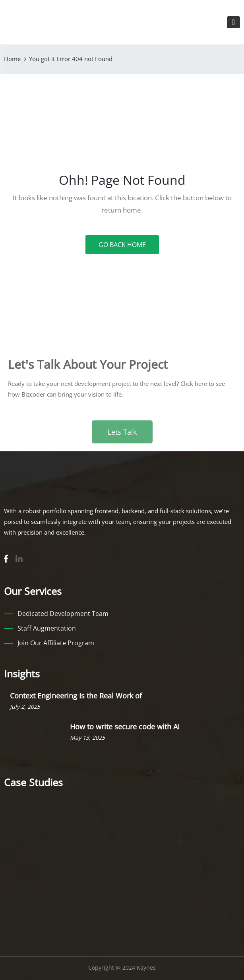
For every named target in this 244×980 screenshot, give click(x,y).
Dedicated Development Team (63, 614)
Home (12, 59)
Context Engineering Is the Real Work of (76, 696)
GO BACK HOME (122, 245)
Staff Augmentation (47, 628)
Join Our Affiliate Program (56, 643)
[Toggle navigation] (233, 22)
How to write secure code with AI (125, 727)
